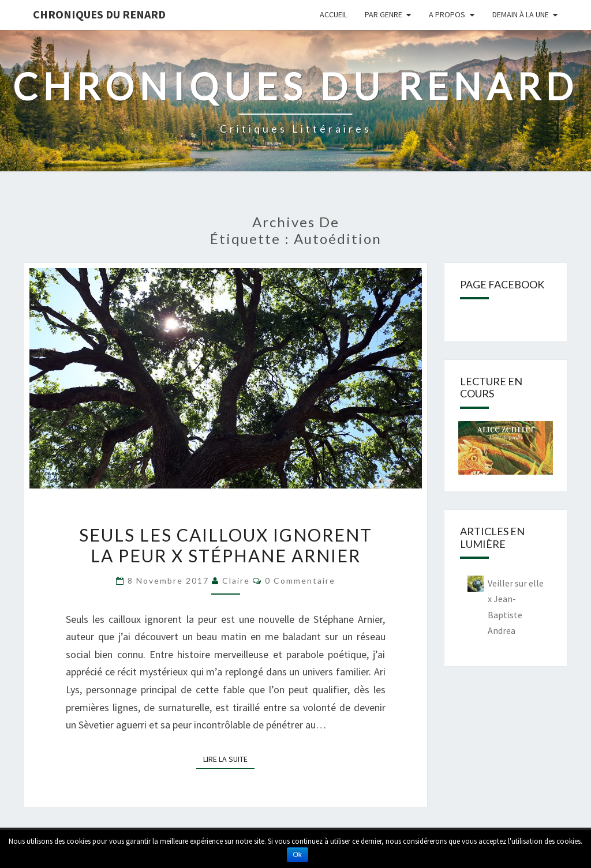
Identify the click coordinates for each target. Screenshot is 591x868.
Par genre (384, 14)
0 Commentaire (300, 580)
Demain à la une (521, 14)
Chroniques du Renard (99, 14)
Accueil (334, 14)
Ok (298, 855)
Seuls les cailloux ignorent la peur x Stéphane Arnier (226, 545)
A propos (447, 14)
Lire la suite (229, 758)
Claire (236, 580)
